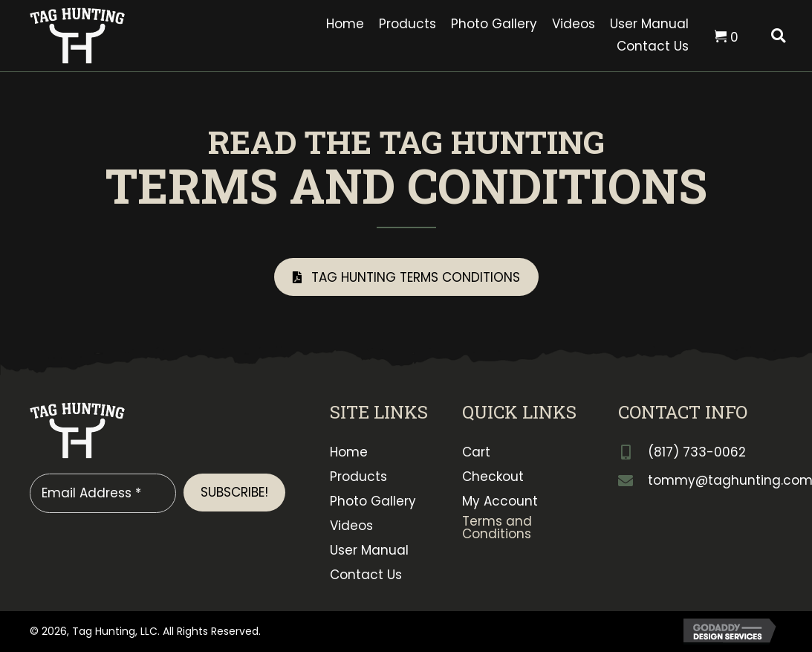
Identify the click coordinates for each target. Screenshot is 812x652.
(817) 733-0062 (697, 452)
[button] (406, 277)
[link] (345, 25)
